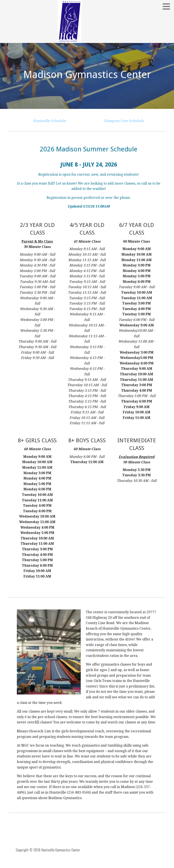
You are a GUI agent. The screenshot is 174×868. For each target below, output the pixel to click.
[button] (168, 6)
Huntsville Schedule (50, 121)
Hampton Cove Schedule (124, 121)
